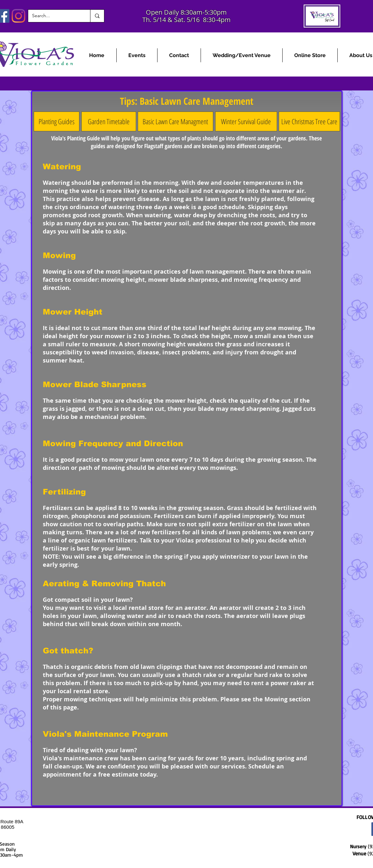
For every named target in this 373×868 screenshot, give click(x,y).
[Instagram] (18, 16)
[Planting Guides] (57, 121)
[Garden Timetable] (109, 121)
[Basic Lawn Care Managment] (175, 121)
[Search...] (54, 16)
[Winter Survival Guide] (246, 121)
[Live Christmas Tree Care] (309, 121)
